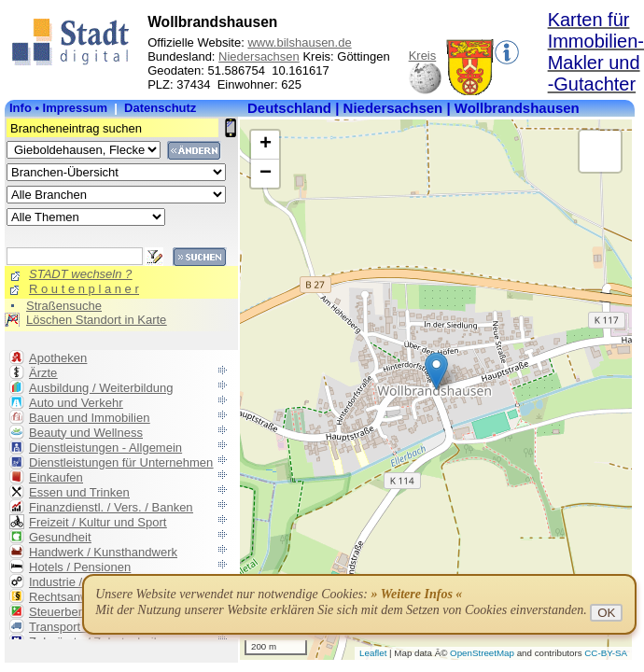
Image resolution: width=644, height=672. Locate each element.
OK (606, 613)
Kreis (423, 56)
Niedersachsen (259, 56)
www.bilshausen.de (299, 42)
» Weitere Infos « (416, 594)
